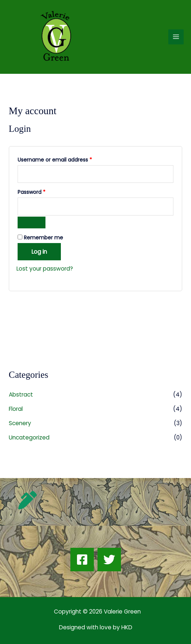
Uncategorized (29, 437)
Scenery (20, 423)
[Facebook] (82, 560)
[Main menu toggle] (176, 37)
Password (43, 191)
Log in (39, 252)
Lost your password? (45, 269)
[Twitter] (109, 560)
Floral (16, 409)
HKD (126, 627)
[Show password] (32, 222)
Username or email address (66, 159)
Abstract (21, 395)
